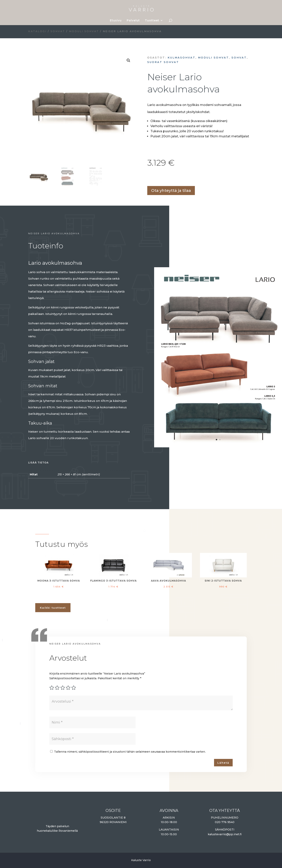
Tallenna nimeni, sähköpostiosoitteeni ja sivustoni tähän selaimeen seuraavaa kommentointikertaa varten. (130, 752)
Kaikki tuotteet (53, 608)
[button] (128, 60)
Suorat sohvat (163, 62)
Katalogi (37, 31)
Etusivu (116, 21)
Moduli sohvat (84, 31)
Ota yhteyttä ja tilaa (171, 191)
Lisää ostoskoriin (149, 177)
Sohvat (58, 31)
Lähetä (223, 763)
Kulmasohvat (182, 57)
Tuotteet (152, 21)
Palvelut (133, 21)
